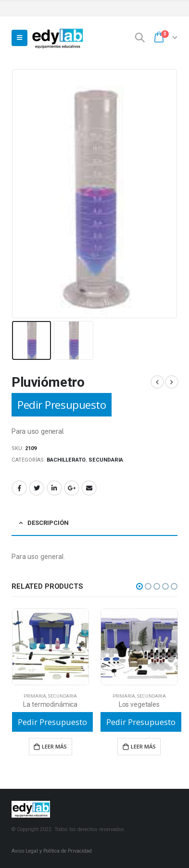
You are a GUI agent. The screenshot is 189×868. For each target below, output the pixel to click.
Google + (72, 488)
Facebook (19, 488)
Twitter (37, 488)
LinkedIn (54, 488)
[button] (139, 586)
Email (89, 488)
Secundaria (106, 460)
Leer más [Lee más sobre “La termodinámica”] (54, 746)
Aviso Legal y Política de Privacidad (52, 851)
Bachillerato (66, 460)
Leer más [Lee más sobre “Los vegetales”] (143, 746)
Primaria (35, 696)
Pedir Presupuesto (62, 405)
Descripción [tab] (48, 523)
